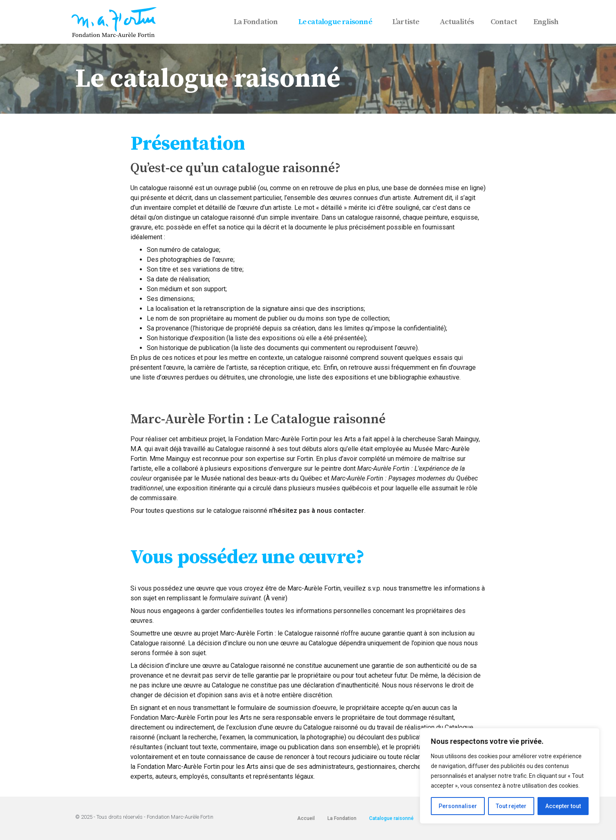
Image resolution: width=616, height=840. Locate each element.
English (546, 22)
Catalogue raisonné (391, 818)
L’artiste (408, 22)
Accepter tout (563, 806)
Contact (504, 22)
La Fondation (258, 22)
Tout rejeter (511, 806)
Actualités (457, 22)
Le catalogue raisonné (337, 22)
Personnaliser (458, 806)
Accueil (306, 818)
